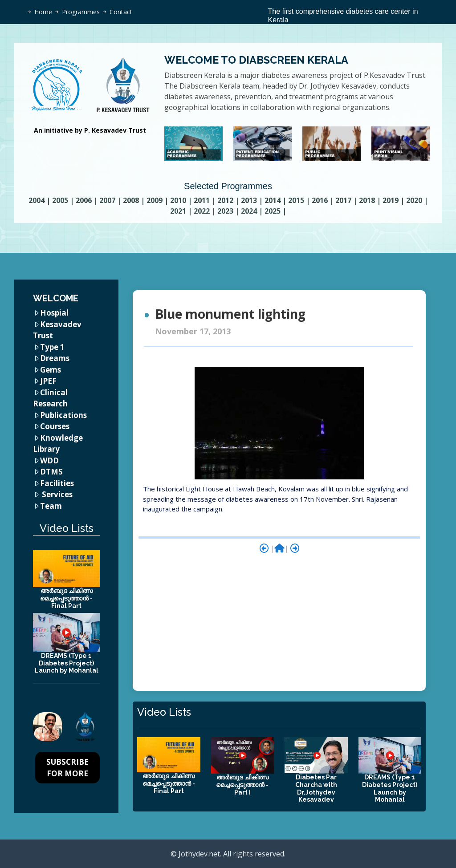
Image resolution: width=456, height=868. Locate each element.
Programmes (81, 12)
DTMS (51, 472)
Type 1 (52, 347)
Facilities (57, 483)
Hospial (54, 313)
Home (43, 12)
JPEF (48, 381)
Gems (51, 370)
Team (51, 506)
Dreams (55, 358)
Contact (121, 12)
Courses (55, 426)
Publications (63, 415)
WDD (49, 460)
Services (57, 494)
